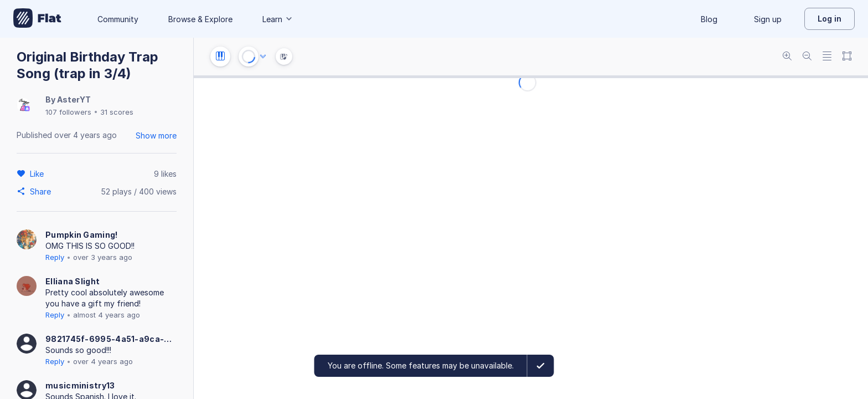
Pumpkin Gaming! (82, 235)
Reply (55, 257)
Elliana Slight (73, 281)
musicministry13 (80, 385)
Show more (156, 135)
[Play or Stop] (249, 57)
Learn (278, 19)
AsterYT (74, 99)
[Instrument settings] (220, 57)
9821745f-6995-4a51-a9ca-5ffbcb (110, 339)
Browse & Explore (200, 19)
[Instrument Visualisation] (284, 57)
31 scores (117, 112)
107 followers (68, 112)
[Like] (38, 173)
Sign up (768, 19)
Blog (709, 19)
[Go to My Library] (37, 19)
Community (118, 19)
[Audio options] (263, 57)
